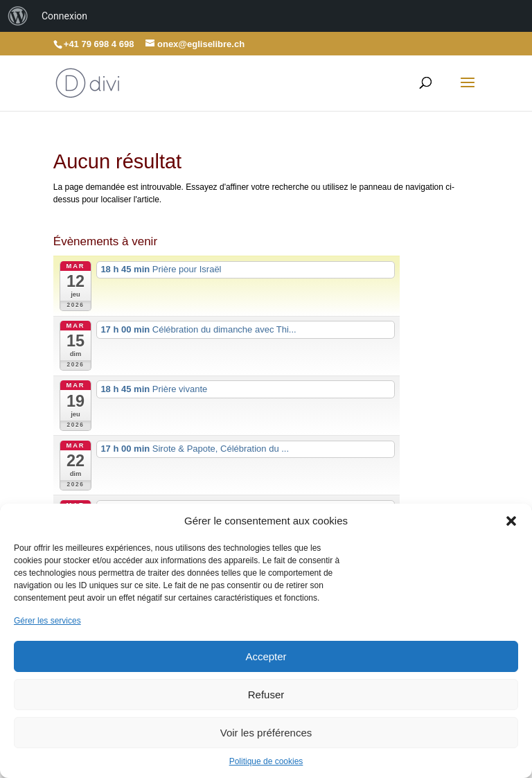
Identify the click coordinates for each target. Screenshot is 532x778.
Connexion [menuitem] (64, 16)
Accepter (266, 656)
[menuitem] (18, 16)
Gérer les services (47, 621)
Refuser (266, 695)
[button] (511, 521)
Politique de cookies (266, 761)
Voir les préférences (266, 733)
